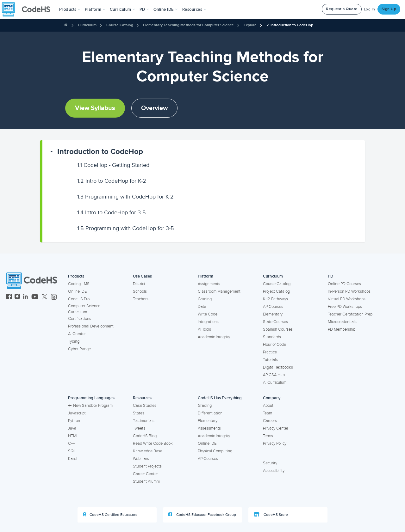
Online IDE (77, 291)
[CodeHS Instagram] (17, 297)
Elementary (273, 314)
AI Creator (77, 334)
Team (268, 413)
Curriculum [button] (122, 9)
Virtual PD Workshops (347, 299)
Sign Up (389, 9)
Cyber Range (79, 349)
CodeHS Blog (145, 436)
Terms (268, 436)
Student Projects (147, 466)
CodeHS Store (271, 515)
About (268, 406)
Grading (205, 299)
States (139, 413)
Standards (272, 337)
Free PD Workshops (345, 307)
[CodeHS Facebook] (9, 297)
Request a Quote (342, 9)
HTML (73, 436)
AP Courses (273, 307)
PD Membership (342, 329)
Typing (74, 341)
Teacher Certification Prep (350, 314)
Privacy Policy (275, 443)
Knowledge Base (148, 451)
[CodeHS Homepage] (28, 9)
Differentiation (210, 413)
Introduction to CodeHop (100, 152)
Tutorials (270, 360)
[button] (70, 9)
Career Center (145, 474)
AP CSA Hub (274, 375)
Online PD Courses (344, 284)
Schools (140, 291)
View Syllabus (95, 108)
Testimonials (144, 421)
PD (330, 276)
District (139, 284)
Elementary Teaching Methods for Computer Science (188, 25)
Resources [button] (194, 9)
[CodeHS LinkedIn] (25, 297)
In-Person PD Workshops (349, 291)
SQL (72, 451)
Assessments (209, 428)
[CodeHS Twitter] (45, 297)
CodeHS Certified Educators (110, 515)
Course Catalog (120, 25)
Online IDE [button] (166, 9)
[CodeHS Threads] (54, 297)
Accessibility (274, 471)
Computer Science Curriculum (84, 309)
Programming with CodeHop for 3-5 (126, 228)
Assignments (209, 284)
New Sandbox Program (90, 406)
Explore (250, 25)
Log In (370, 9)
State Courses (275, 322)
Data (202, 307)
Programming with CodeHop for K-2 (125, 197)
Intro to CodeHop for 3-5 (112, 212)
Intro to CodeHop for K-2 (112, 181)
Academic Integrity (214, 337)
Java (72, 428)
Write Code (208, 314)
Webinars (141, 459)
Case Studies (145, 406)
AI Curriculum (275, 382)
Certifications (80, 319)
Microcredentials (342, 322)
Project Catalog (276, 291)
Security (270, 463)
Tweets (139, 428)
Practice (270, 352)
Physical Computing (215, 451)
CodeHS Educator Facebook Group (202, 515)
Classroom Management (219, 291)
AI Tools (204, 329)
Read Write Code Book (153, 443)
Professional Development (91, 326)
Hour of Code (274, 345)
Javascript (77, 413)
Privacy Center (276, 428)
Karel (73, 459)
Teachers (141, 299)
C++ (71, 443)
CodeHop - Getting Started (113, 165)
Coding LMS (79, 284)
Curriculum (87, 25)
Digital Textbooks (278, 367)
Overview (154, 108)
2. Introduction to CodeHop (290, 25)
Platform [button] (95, 9)
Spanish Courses (278, 329)
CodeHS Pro (79, 299)
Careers (270, 421)
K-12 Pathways (275, 299)
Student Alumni (146, 481)
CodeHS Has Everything (220, 398)
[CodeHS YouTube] (35, 297)
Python (74, 421)
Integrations (208, 322)
